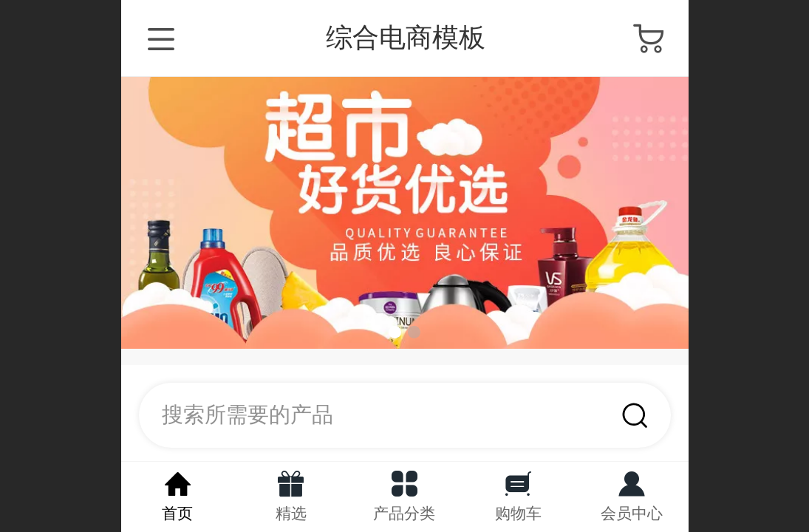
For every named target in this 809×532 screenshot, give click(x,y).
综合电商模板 (406, 37)
